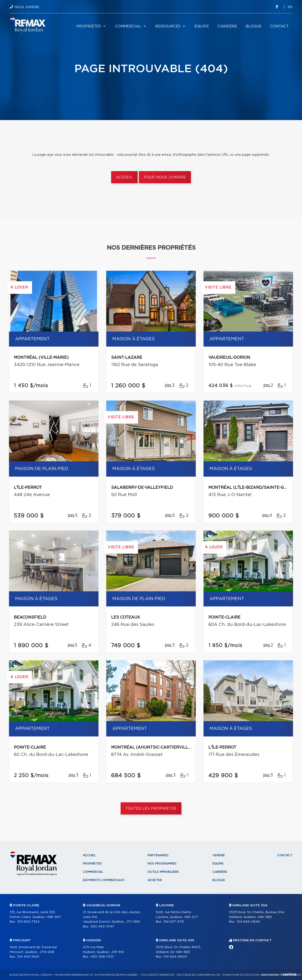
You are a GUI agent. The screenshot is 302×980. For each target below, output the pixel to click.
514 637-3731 (174, 922)
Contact (279, 26)
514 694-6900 (175, 957)
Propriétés (89, 26)
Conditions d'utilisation (241, 975)
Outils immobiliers (163, 872)
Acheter (155, 880)
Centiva (288, 974)
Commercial (128, 26)
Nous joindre (27, 7)
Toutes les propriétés (151, 809)
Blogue (253, 26)
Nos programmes (162, 864)
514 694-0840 (248, 922)
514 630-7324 (28, 922)
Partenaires (158, 855)
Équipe (202, 26)
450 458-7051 (102, 957)
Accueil (124, 177)
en (290, 7)
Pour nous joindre (165, 177)
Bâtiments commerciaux (104, 880)
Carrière (227, 26)
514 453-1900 (28, 957)
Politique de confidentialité (198, 975)
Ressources (168, 26)
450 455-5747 (102, 927)
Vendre (219, 855)
